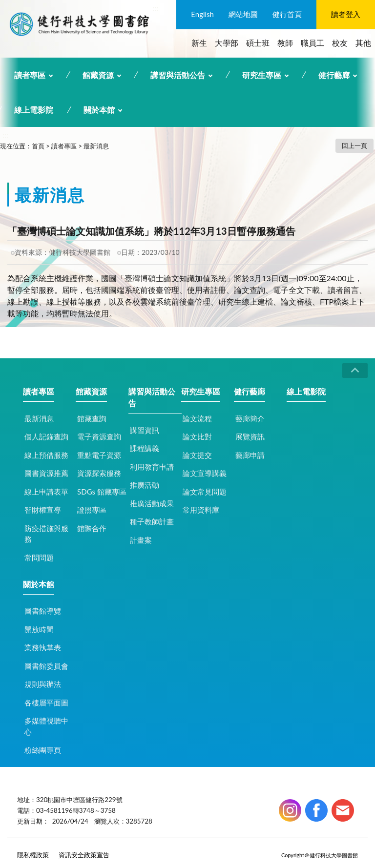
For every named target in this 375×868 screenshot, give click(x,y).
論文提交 (197, 455)
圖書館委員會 (46, 666)
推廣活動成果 (152, 503)
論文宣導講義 (205, 473)
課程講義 (145, 448)
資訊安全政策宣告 (84, 855)
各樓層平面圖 (46, 703)
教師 (285, 43)
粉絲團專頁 (43, 750)
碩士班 (258, 43)
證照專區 (92, 510)
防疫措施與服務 (46, 534)
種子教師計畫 (152, 521)
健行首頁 (287, 14)
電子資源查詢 (99, 436)
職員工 (312, 43)
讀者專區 (30, 75)
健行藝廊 (334, 75)
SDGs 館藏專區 (102, 492)
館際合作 (92, 528)
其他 (363, 43)
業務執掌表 (43, 647)
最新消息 (96, 146)
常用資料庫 (201, 510)
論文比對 (197, 436)
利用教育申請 (152, 467)
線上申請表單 (46, 492)
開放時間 (39, 629)
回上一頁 (354, 145)
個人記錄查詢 (46, 436)
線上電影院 (34, 110)
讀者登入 (346, 14)
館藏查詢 (92, 418)
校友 (340, 43)
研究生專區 (262, 75)
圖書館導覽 (43, 611)
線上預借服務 (46, 455)
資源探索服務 (99, 473)
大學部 (227, 43)
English (202, 14)
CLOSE (355, 371)
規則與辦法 (43, 684)
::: (155, 8)
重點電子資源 (99, 455)
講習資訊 (145, 430)
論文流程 (197, 418)
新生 (199, 43)
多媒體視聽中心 (46, 726)
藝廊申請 (250, 455)
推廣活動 (145, 485)
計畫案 (141, 540)
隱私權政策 (33, 855)
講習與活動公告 (178, 75)
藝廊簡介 (250, 418)
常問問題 (39, 558)
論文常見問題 (205, 492)
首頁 (38, 146)
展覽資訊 (250, 436)
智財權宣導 (43, 510)
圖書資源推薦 (46, 473)
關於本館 (99, 110)
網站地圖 (243, 14)
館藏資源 (98, 75)
